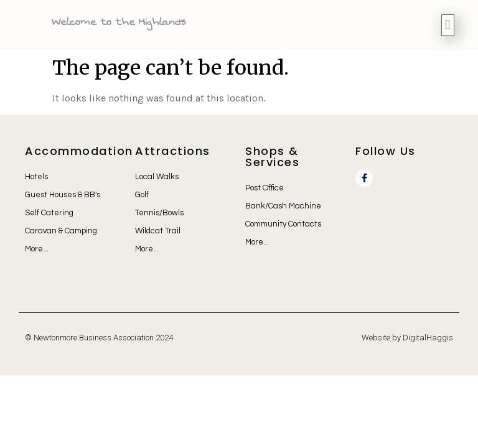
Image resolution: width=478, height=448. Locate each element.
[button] (448, 25)
